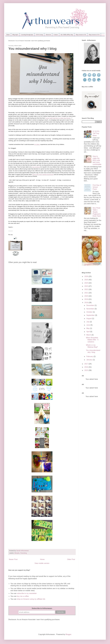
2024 (86, 283)
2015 (86, 370)
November (90, 309)
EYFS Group (39, 35)
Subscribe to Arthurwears (42, 608)
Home (8, 35)
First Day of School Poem (97, 187)
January (90, 360)
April (88, 332)
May (88, 328)
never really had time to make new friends (58, 118)
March (89, 335)
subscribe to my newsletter (27, 593)
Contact (56, 35)
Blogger (68, 634)
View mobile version (42, 563)
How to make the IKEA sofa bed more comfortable (97, 160)
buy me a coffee (23, 596)
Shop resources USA (94, 35)
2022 (86, 289)
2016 (86, 367)
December (90, 305)
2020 (86, 296)
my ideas (37, 144)
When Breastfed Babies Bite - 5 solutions (92, 340)
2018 (86, 303)
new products (36, 167)
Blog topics (15, 35)
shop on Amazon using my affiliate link (31, 599)
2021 (86, 293)
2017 (86, 364)
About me (48, 35)
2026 (86, 276)
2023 (86, 286)
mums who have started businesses (43, 175)
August (89, 318)
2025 (86, 280)
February (90, 356)
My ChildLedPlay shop (67, 35)
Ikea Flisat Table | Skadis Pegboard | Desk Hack (97, 212)
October (90, 312)
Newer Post (13, 559)
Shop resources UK (81, 35)
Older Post (71, 559)
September (91, 315)
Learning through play (27, 35)
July (88, 322)
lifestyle (17, 553)
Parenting (24, 553)
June (88, 325)
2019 (86, 299)
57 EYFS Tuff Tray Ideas (96, 133)
